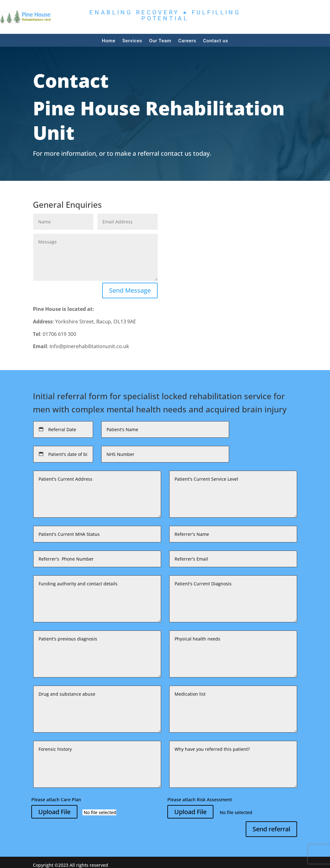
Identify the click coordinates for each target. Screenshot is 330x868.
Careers (187, 41)
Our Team (160, 41)
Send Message (130, 290)
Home (109, 41)
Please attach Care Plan (56, 800)
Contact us (216, 41)
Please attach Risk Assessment (200, 800)
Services (132, 41)
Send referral (271, 829)
